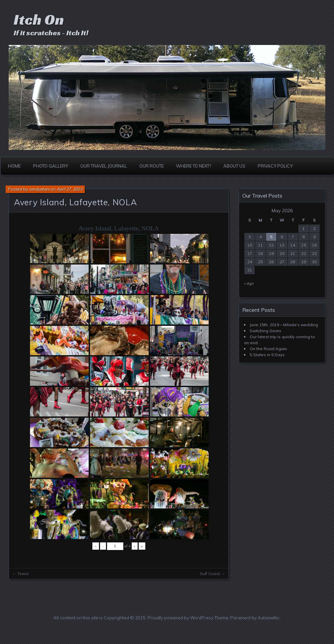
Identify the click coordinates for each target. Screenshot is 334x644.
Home (14, 166)
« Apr (249, 283)
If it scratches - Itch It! (51, 33)
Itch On (39, 19)
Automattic (269, 618)
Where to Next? (193, 166)
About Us (234, 166)
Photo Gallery (50, 166)
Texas (23, 574)
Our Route (151, 166)
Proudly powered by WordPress (180, 618)
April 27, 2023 (69, 189)
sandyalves (39, 189)
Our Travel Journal (104, 166)
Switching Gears (265, 331)
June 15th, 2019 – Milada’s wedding (284, 325)
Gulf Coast (210, 574)
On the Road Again (268, 349)
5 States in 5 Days (267, 355)
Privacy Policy (275, 166)
